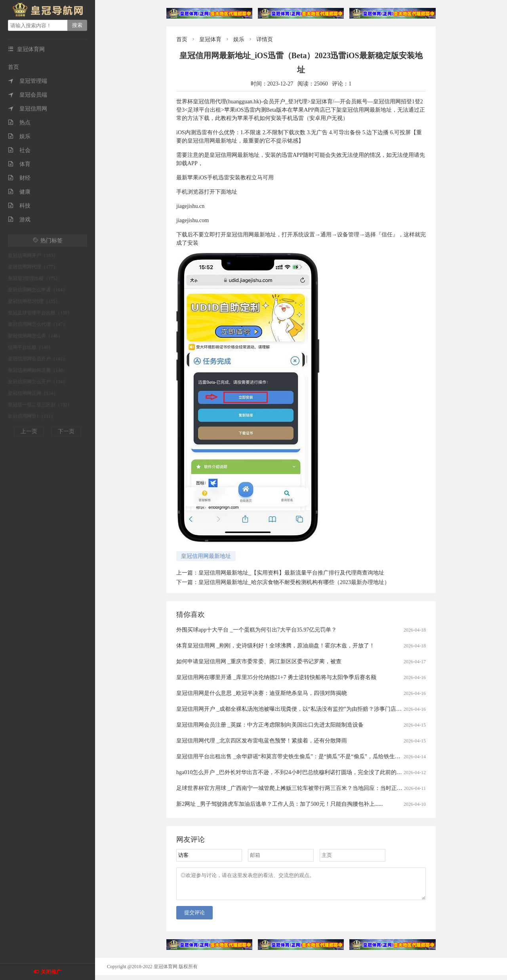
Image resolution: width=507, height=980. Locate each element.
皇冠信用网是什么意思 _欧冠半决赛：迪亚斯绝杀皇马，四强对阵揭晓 (262, 693)
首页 (13, 67)
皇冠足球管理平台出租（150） (40, 313)
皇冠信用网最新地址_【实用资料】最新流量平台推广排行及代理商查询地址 (291, 573)
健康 (19, 192)
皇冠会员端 (28, 95)
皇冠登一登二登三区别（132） (40, 405)
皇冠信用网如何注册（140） (38, 370)
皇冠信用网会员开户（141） (38, 359)
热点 (19, 123)
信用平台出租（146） (30, 347)
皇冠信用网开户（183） (33, 255)
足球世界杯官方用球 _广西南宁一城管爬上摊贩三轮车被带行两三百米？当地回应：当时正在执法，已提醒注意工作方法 (323, 788)
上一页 (29, 431)
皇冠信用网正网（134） (33, 393)
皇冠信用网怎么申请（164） (38, 290)
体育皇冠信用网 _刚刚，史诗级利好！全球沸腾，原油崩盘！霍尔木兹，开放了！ (275, 646)
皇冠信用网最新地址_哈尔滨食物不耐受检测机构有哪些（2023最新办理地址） (294, 582)
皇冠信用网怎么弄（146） (35, 336)
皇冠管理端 (28, 81)
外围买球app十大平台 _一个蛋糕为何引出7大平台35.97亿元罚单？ (256, 630)
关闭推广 (51, 972)
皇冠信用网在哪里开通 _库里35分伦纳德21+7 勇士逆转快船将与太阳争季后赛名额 (276, 677)
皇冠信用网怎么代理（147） (38, 324)
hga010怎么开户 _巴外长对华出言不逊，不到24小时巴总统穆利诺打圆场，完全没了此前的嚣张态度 (297, 772)
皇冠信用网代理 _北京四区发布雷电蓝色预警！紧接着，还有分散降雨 (262, 741)
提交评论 (194, 917)
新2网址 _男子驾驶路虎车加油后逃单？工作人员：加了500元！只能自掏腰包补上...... (280, 804)
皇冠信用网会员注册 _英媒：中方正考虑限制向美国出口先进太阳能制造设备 (270, 725)
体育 (19, 164)
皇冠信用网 (28, 109)
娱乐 (19, 136)
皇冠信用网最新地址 (206, 556)
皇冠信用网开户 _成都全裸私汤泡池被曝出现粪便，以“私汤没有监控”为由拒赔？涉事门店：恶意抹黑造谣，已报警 (317, 709)
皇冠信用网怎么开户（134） (38, 382)
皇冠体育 (210, 39)
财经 (19, 178)
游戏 (19, 220)
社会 (19, 150)
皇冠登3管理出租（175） (34, 278)
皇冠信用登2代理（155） (34, 301)
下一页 (66, 431)
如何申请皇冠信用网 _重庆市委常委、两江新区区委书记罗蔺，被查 (259, 661)
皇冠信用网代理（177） (33, 267)
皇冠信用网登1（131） (32, 416)
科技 (19, 206)
